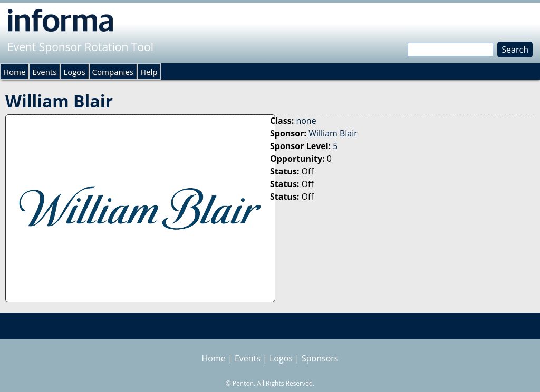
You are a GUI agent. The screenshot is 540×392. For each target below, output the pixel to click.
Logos (74, 72)
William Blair (333, 133)
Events (44, 72)
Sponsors (320, 358)
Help (149, 72)
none (306, 121)
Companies (113, 72)
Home (14, 72)
